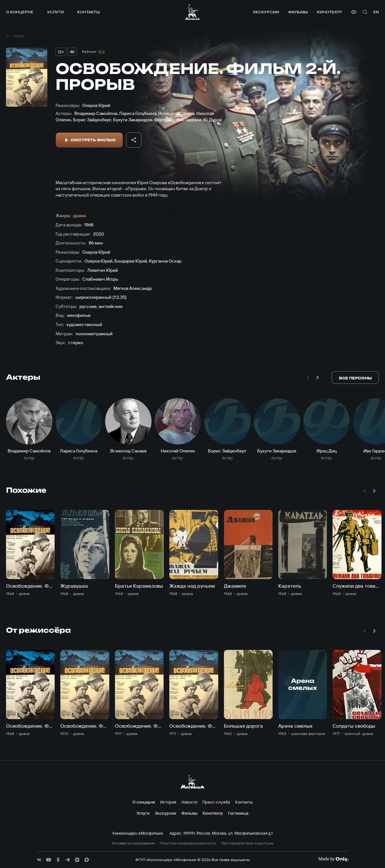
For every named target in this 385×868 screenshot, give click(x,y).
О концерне (20, 12)
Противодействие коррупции (247, 843)
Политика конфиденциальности (188, 843)
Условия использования (133, 843)
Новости (189, 802)
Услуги (55, 12)
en (376, 12)
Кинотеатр (330, 12)
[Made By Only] (333, 859)
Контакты (88, 12)
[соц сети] (39, 860)
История (168, 802)
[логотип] (192, 12)
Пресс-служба (216, 802)
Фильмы (298, 12)
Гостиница (238, 813)
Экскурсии (266, 12)
